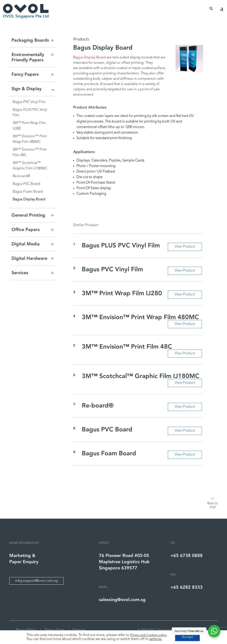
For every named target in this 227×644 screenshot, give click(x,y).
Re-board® (21, 176)
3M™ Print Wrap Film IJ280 (29, 126)
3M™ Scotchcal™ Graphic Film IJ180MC (30, 166)
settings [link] (155, 639)
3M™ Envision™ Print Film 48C (30, 152)
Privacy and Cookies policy (148, 635)
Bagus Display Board (29, 200)
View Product (185, 247)
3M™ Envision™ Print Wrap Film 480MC (30, 139)
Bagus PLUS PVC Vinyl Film (30, 113)
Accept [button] (187, 637)
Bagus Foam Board (28, 192)
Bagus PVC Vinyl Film (29, 102)
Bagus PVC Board (26, 184)
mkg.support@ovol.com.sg (36, 581)
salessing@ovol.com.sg (122, 600)
